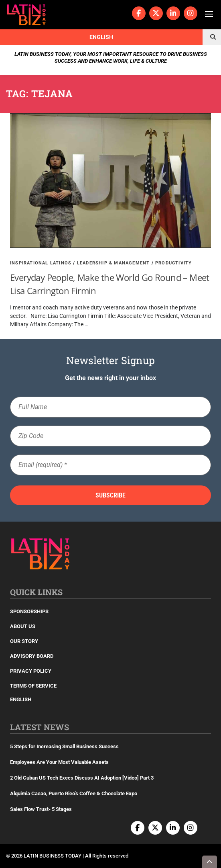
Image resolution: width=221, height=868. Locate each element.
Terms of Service (33, 686)
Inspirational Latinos (41, 263)
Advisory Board (32, 656)
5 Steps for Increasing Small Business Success (64, 746)
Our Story (24, 641)
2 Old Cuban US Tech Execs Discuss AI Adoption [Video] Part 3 (82, 778)
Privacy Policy (31, 671)
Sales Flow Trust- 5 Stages (41, 809)
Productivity (173, 263)
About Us (23, 626)
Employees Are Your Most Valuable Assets (59, 762)
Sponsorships (29, 611)
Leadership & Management (114, 263)
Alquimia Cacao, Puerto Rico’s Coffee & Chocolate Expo (74, 793)
